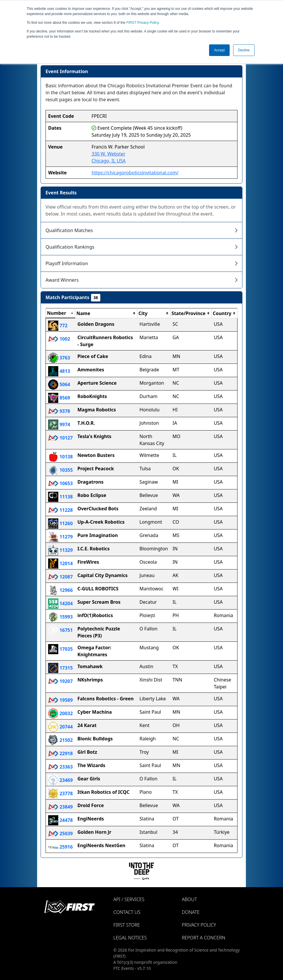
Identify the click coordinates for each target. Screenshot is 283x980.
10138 (60, 457)
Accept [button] (219, 50)
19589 (60, 700)
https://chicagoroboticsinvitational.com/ (135, 173)
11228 (60, 510)
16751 (60, 630)
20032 (60, 713)
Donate (191, 912)
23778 (60, 793)
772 (58, 326)
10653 (60, 483)
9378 (59, 411)
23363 (60, 767)
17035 (60, 649)
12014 (60, 563)
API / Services (129, 899)
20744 (60, 727)
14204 (60, 603)
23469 (60, 780)
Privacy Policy (143, 23)
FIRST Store (127, 925)
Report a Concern (204, 938)
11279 (60, 537)
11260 (60, 523)
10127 (60, 438)
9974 (59, 424)
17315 (60, 668)
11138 (60, 497)
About (189, 899)
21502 (60, 740)
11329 (60, 550)
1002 (59, 339)
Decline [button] (244, 50)
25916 (60, 847)
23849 (60, 807)
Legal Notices (130, 938)
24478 (60, 820)
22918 (60, 753)
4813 (59, 371)
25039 (60, 833)
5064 (59, 384)
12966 (60, 590)
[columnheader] (60, 313)
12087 (60, 577)
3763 (59, 358)
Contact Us (127, 912)
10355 (60, 470)
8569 (59, 398)
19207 (60, 681)
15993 (60, 617)
